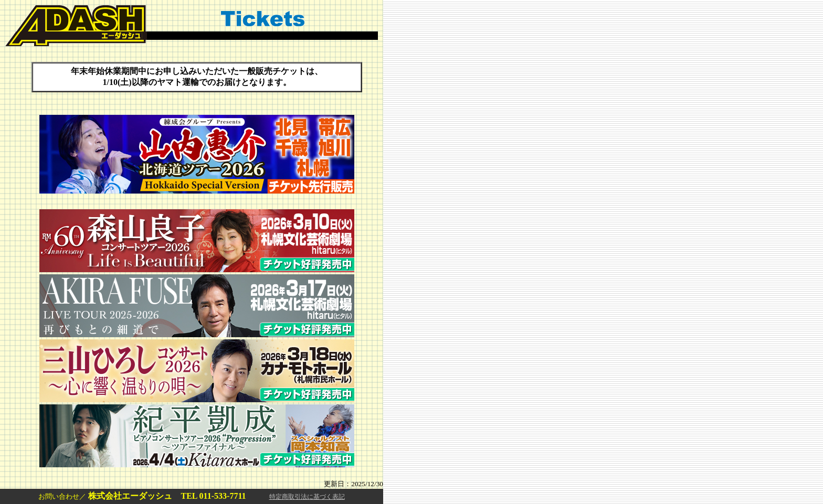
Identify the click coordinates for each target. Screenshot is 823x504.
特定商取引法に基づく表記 (307, 497)
